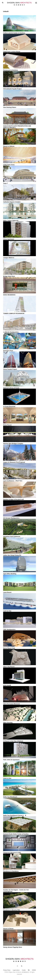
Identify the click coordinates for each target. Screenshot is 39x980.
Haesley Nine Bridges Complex (13, 444)
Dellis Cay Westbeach (10, 797)
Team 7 (6, 183)
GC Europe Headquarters (11, 518)
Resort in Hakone (9, 146)
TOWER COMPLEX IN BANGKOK (14, 313)
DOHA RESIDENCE (9, 295)
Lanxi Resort (7, 592)
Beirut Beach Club (9, 648)
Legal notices (16, 970)
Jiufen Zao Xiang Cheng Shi (12, 555)
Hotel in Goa (7, 778)
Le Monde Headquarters (11, 332)
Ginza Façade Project (10, 369)
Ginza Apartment (9, 239)
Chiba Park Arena (9, 165)
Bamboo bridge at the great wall (13, 499)
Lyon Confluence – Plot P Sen (13, 481)
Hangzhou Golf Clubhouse (12, 537)
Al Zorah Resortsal (9, 406)
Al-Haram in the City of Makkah (13, 741)
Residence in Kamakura (11, 871)
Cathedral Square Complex (12, 202)
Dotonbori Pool (8, 351)
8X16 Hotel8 (7, 685)
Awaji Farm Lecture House (12, 52)
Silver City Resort (9, 667)
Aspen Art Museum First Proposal (14, 462)
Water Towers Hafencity (11, 221)
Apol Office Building (10, 574)
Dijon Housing (8, 722)
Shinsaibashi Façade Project (12, 89)
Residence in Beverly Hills (12, 910)
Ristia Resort (7, 425)
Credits (24, 970)
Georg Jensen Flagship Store (13, 947)
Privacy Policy (7, 970)
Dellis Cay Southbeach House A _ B (15, 815)
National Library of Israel (11, 388)
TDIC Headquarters (9, 629)
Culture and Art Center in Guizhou (14, 33)
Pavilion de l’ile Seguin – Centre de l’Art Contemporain (16, 891)
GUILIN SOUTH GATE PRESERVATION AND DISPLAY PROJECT (17, 127)
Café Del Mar (7, 611)
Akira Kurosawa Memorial (11, 704)
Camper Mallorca (9, 258)
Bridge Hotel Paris (9, 276)
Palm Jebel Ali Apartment (11, 760)
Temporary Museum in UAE (12, 853)
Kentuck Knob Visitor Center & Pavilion (16, 834)
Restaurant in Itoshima (11, 70)
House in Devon (8, 929)
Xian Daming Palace (10, 107)
